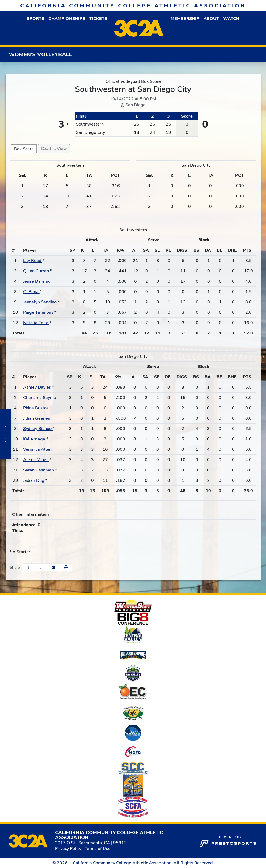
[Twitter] (5, 452)
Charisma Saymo (40, 398)
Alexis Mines (36, 460)
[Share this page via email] (53, 567)
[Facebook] (5, 416)
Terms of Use (98, 849)
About (211, 19)
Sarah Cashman (39, 470)
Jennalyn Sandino (40, 302)
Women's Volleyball (40, 55)
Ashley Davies (38, 387)
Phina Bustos (36, 408)
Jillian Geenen (37, 418)
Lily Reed (33, 261)
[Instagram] (5, 428)
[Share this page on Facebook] (28, 567)
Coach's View (54, 149)
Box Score (24, 149)
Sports (35, 19)
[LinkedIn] (5, 440)
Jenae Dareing (37, 281)
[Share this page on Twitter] (41, 567)
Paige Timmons (39, 312)
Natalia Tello (36, 323)
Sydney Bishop (38, 429)
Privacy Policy (68, 849)
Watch (231, 19)
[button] (35, 19)
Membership (185, 19)
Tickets (98, 19)
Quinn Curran (37, 271)
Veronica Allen (37, 449)
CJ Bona (31, 292)
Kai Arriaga (35, 439)
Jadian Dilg (34, 480)
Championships (67, 19)
